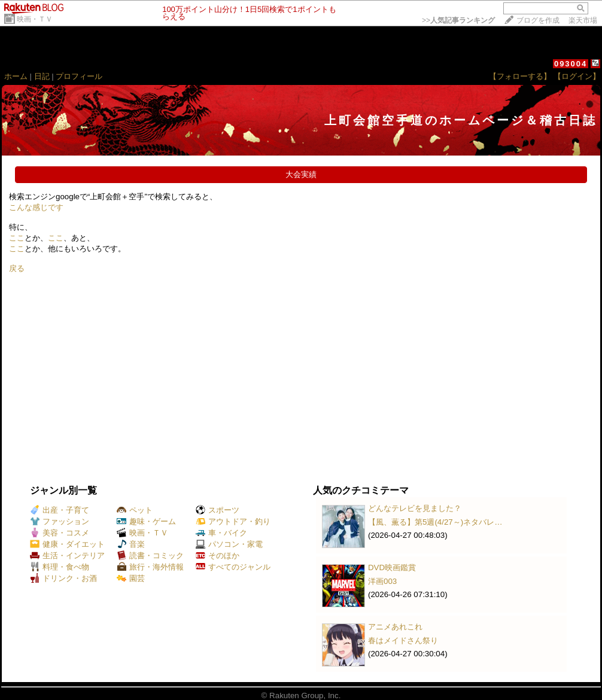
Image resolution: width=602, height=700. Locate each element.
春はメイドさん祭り (403, 640)
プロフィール (79, 76)
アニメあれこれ (395, 627)
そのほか (218, 556)
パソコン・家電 (229, 544)
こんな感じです (36, 207)
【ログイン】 (577, 76)
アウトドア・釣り (233, 521)
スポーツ (218, 510)
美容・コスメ (60, 533)
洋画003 (382, 581)
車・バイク (221, 533)
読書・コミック (150, 556)
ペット (135, 510)
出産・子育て (60, 510)
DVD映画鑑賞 (392, 567)
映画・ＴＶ (35, 19)
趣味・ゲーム (146, 521)
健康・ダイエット (67, 544)
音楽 (131, 544)
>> (458, 20)
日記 (42, 76)
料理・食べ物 (60, 567)
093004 (571, 64)
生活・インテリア (67, 556)
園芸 (131, 578)
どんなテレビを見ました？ (415, 508)
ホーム (16, 76)
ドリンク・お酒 (63, 578)
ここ (17, 238)
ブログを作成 (538, 20)
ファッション (60, 521)
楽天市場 (583, 20)
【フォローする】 (520, 76)
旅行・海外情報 (150, 567)
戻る (17, 268)
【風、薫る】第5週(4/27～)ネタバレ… (435, 522)
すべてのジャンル (233, 567)
